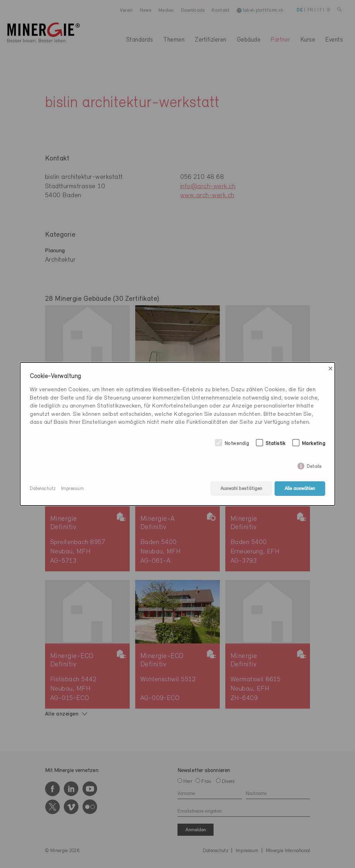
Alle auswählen (300, 489)
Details (314, 465)
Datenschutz (43, 489)
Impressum (73, 489)
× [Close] (331, 369)
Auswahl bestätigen (241, 489)
